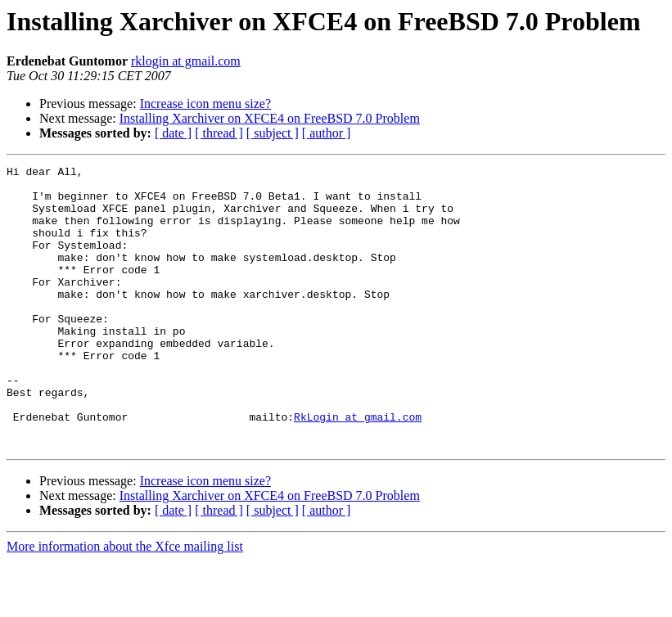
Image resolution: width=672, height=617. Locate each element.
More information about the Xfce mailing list (125, 603)
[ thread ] (219, 133)
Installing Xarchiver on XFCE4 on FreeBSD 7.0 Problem (270, 118)
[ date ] (173, 133)
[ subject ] (273, 133)
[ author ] (327, 133)
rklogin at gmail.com (186, 61)
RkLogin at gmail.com (358, 468)
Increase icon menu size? (205, 104)
